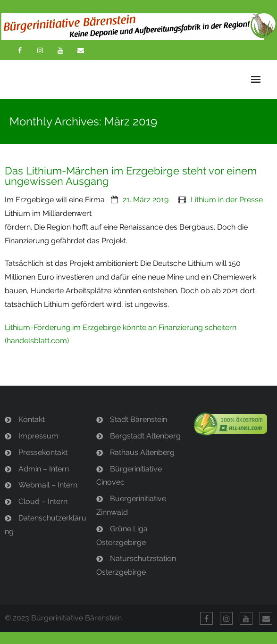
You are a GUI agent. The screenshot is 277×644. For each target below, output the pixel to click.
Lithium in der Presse (227, 200)
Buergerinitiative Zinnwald (131, 505)
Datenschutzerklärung (46, 525)
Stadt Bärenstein (138, 419)
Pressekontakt (43, 452)
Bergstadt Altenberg (145, 436)
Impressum (38, 436)
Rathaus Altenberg (142, 452)
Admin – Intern (44, 469)
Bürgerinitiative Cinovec (129, 476)
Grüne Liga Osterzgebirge (122, 536)
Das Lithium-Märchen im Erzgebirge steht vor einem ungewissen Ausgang (131, 176)
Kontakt (32, 419)
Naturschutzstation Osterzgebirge (136, 565)
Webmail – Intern (48, 485)
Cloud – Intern (43, 501)
